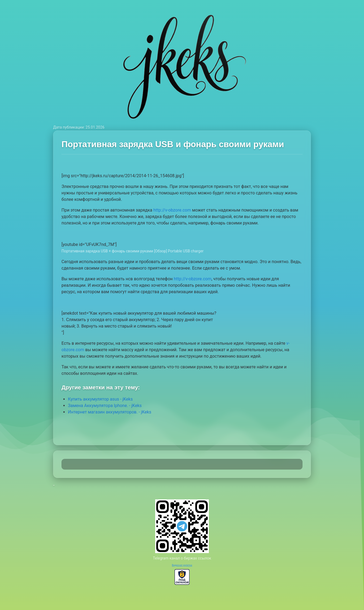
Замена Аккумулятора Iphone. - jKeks (105, 406)
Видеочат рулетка (182, 565)
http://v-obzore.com (172, 210)
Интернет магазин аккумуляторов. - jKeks (110, 412)
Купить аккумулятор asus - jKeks (100, 399)
